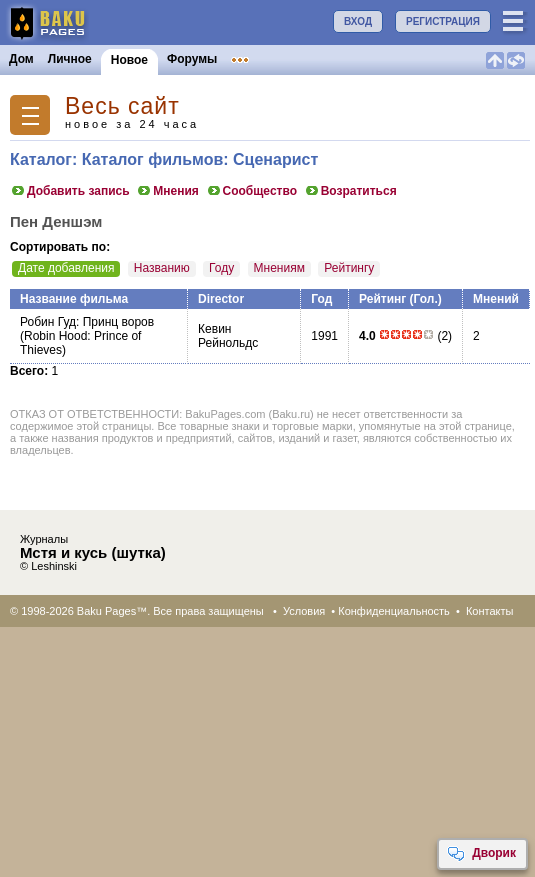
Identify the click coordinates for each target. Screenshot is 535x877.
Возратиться (350, 191)
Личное (70, 59)
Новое (129, 60)
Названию (162, 268)
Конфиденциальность (394, 611)
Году (221, 268)
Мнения (167, 191)
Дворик (481, 854)
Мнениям (279, 268)
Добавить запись (70, 191)
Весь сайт (122, 106)
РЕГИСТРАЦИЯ (443, 21)
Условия (304, 611)
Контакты (490, 611)
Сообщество (251, 191)
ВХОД (358, 21)
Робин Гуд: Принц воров (87, 322)
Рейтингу (349, 268)
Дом (21, 59)
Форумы (192, 59)
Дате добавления (66, 268)
